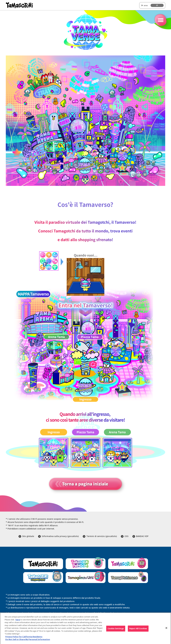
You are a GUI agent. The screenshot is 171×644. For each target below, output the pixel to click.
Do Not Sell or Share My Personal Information (28, 641)
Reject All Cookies (138, 630)
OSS (126, 536)
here (18, 621)
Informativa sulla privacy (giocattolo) (60, 536)
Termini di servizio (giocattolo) (102, 536)
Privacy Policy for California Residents (24, 638)
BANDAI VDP (142, 536)
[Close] (166, 629)
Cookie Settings (116, 630)
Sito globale (28, 536)
